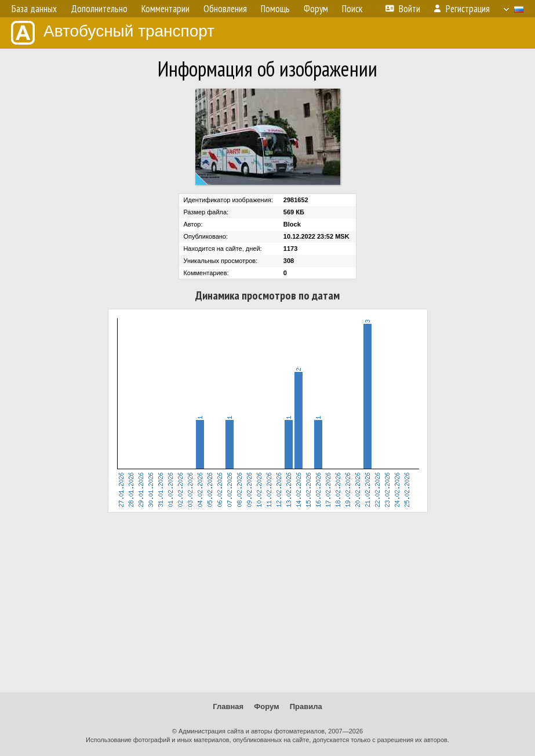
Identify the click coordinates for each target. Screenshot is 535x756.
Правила (306, 706)
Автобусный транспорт (113, 33)
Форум (266, 706)
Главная (228, 706)
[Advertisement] (267, 602)
